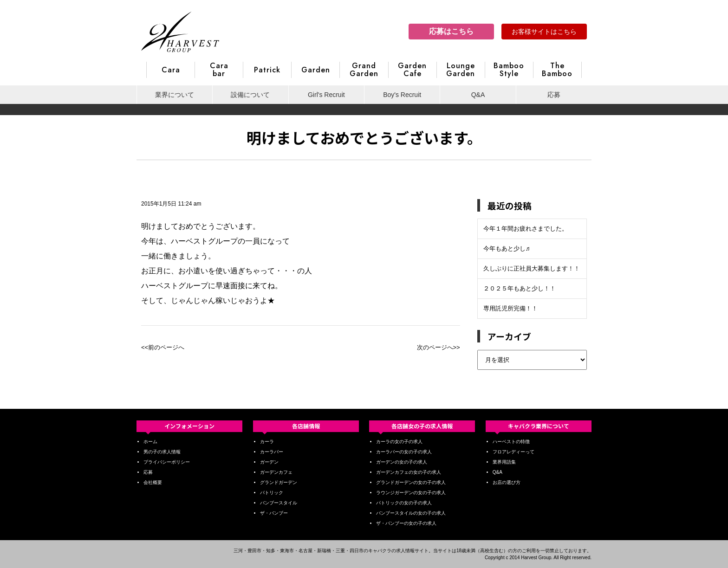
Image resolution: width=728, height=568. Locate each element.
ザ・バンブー (274, 513)
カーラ (267, 442)
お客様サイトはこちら (544, 32)
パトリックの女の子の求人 (404, 503)
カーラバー (272, 452)
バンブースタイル (279, 503)
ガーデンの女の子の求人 (402, 462)
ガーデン (269, 462)
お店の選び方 (507, 482)
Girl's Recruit (326, 95)
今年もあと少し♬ (507, 248)
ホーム (150, 442)
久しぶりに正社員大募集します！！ (532, 268)
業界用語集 (504, 462)
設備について (250, 95)
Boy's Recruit (402, 95)
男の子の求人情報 (162, 452)
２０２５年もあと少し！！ (520, 288)
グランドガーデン (279, 482)
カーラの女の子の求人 (399, 442)
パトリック (272, 493)
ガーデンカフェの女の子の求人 (409, 472)
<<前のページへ (163, 347)
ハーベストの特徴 (511, 442)
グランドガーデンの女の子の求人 (411, 482)
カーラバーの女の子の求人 (404, 452)
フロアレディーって (513, 452)
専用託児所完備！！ (510, 308)
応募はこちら (451, 31)
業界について (175, 95)
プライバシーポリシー (167, 462)
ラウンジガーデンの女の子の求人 (411, 493)
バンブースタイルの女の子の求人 (411, 513)
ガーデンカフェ (276, 472)
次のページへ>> (439, 347)
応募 (554, 95)
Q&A (478, 95)
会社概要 (153, 482)
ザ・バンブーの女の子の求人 (406, 523)
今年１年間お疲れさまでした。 (526, 229)
